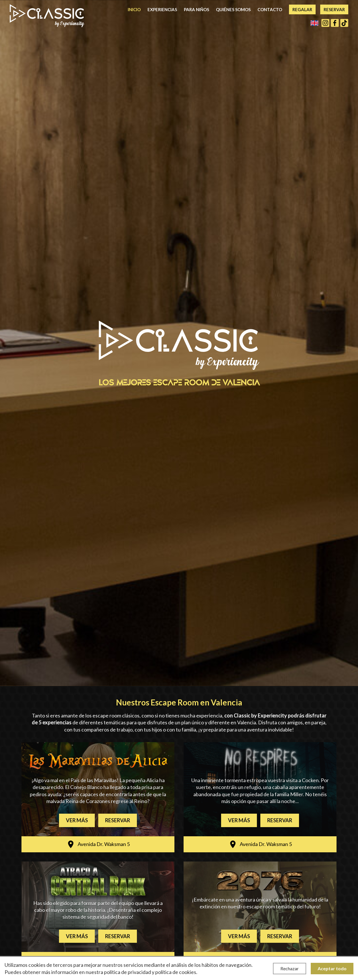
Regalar (302, 9)
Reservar (334, 9)
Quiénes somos (233, 9)
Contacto (270, 9)
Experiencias (162, 9)
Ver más (77, 820)
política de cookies (176, 972)
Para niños (196, 9)
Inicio (134, 9)
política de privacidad (127, 972)
